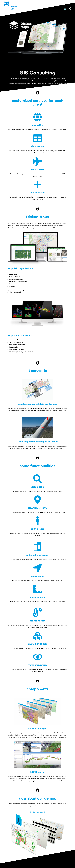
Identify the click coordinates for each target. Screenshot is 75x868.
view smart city (16, 292)
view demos (37, 812)
